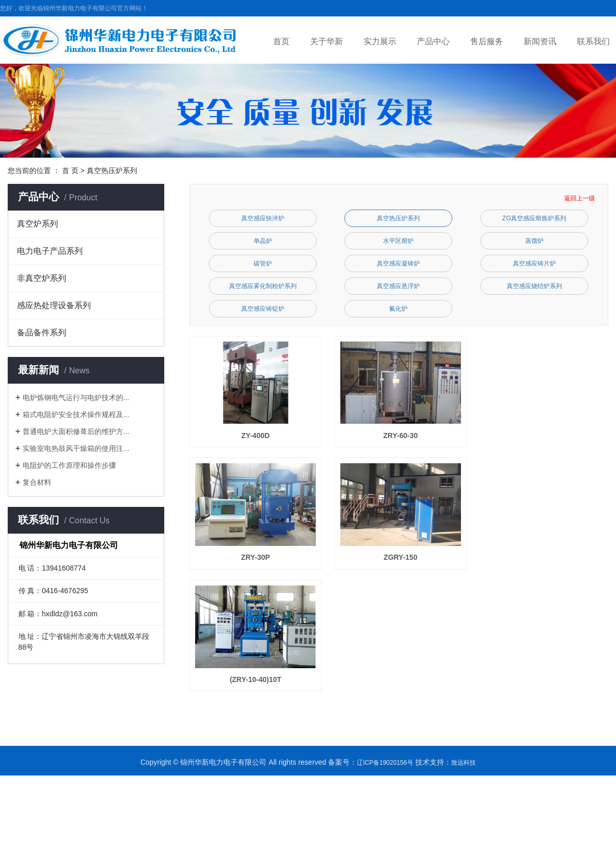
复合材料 (37, 482)
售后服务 (487, 41)
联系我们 (593, 41)
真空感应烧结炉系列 (534, 286)
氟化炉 (398, 309)
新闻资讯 (540, 41)
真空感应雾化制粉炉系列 (263, 286)
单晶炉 (263, 241)
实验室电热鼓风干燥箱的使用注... (76, 448)
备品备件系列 (42, 333)
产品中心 (433, 41)
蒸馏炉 (534, 241)
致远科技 (464, 769)
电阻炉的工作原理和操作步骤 (69, 465)
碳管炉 (263, 263)
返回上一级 (580, 198)
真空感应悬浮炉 (398, 286)
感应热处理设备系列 (54, 305)
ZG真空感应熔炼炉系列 (535, 218)
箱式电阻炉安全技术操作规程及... (76, 414)
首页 (281, 41)
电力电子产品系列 (50, 251)
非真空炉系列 (42, 278)
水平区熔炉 (398, 241)
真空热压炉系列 (112, 171)
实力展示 (380, 41)
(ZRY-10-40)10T (257, 686)
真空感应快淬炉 (263, 218)
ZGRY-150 (405, 561)
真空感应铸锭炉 (263, 309)
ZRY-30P (257, 561)
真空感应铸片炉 (534, 263)
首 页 (70, 171)
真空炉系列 (37, 224)
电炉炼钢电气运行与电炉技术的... (76, 398)
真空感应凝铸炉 (398, 263)
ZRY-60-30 (405, 438)
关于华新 (326, 41)
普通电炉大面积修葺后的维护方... (76, 431)
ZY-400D (257, 438)
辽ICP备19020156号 (385, 769)
